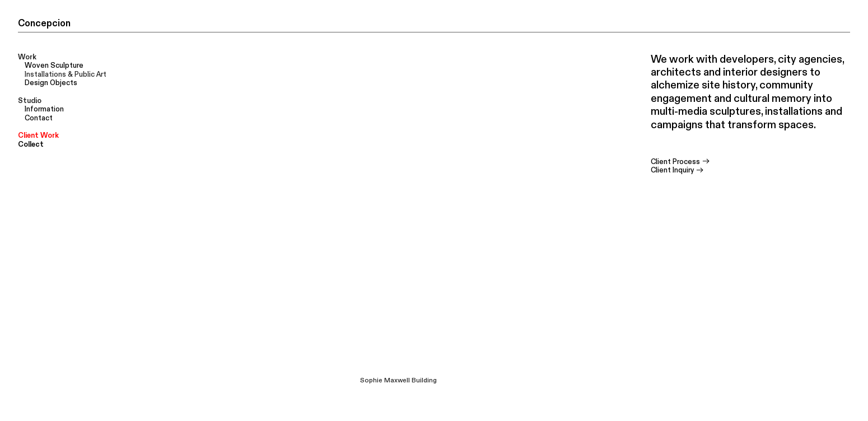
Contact (39, 118)
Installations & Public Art (66, 74)
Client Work (38, 135)
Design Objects (51, 83)
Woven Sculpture (54, 66)
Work (27, 57)
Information (44, 109)
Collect (31, 144)
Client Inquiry (678, 170)
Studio (30, 101)
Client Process (681, 162)
